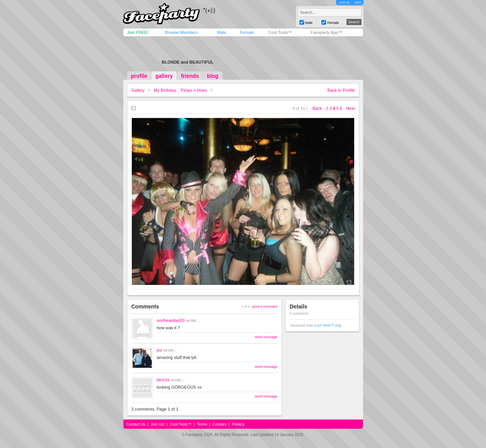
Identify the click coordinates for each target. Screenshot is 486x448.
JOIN (358, 3)
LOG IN (344, 3)
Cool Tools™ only (328, 325)
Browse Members (182, 32)
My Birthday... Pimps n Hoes (180, 90)
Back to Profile (341, 90)
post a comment (265, 307)
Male (222, 32)
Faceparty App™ (326, 32)
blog (213, 76)
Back (317, 108)
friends (190, 76)
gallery (164, 76)
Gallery (138, 90)
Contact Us (136, 424)
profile (139, 76)
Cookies (220, 424)
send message (266, 337)
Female (247, 32)
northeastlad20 (171, 320)
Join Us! (158, 424)
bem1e (163, 380)
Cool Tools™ (280, 32)
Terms (202, 424)
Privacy (238, 424)
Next (351, 108)
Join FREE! (138, 32)
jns (160, 350)
